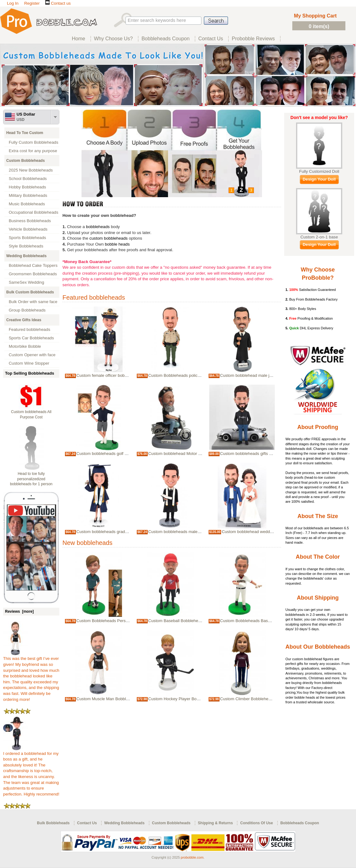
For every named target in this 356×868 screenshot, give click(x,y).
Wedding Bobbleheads (26, 256)
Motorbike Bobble (25, 346)
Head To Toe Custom (25, 133)
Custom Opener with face (32, 355)
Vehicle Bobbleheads (28, 229)
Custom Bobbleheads (25, 161)
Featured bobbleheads (30, 329)
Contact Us (87, 823)
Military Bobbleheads (28, 195)
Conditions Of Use (257, 823)
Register (32, 3)
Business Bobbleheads (30, 221)
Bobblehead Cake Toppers (33, 265)
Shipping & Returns (215, 823)
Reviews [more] (19, 611)
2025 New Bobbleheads (31, 170)
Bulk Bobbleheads (53, 823)
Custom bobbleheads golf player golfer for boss (120, 454)
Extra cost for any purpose (33, 151)
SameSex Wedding (26, 282)
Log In (13, 3)
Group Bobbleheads (27, 310)
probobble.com (192, 857)
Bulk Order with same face (33, 302)
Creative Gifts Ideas (24, 320)
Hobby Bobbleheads (27, 187)
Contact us (58, 3)
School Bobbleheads (28, 179)
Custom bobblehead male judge (249, 375)
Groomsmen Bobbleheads (33, 274)
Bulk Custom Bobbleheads (30, 292)
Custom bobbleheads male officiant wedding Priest (195, 532)
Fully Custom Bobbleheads (34, 142)
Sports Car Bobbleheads (31, 338)
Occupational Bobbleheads (34, 212)
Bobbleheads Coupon (300, 823)
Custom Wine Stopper (29, 363)
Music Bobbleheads (27, 204)
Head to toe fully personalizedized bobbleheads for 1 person (31, 479)
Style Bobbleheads (26, 246)
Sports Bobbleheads (27, 238)
